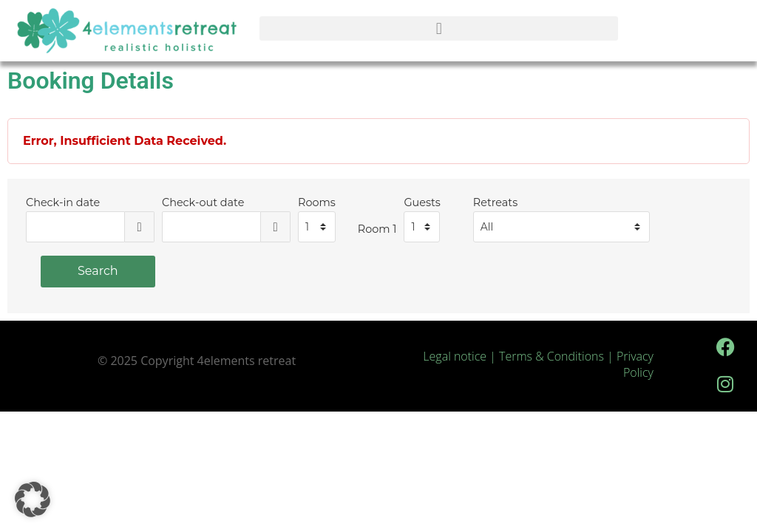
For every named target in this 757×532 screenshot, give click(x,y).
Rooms (317, 202)
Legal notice (455, 356)
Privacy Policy (635, 364)
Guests (422, 202)
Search (98, 271)
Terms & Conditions (553, 356)
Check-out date (203, 202)
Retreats (495, 202)
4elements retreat (247, 361)
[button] (439, 28)
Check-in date (63, 202)
